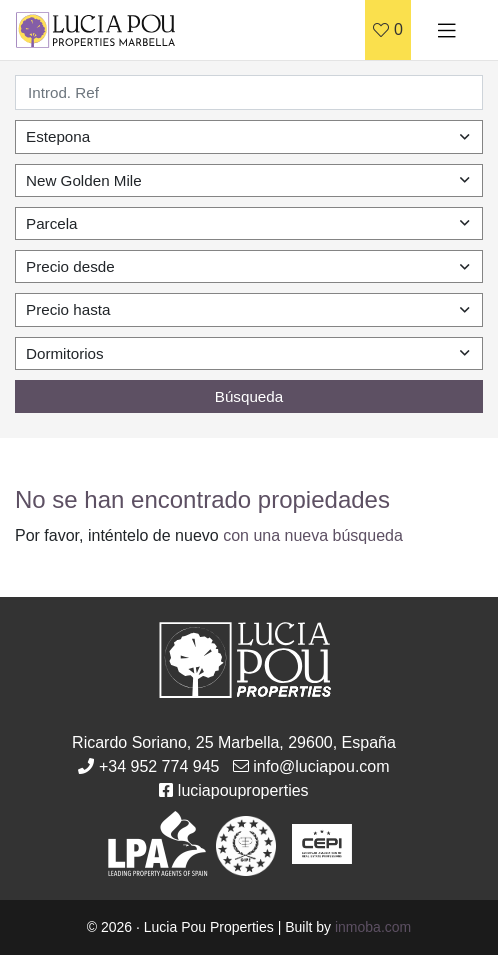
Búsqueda (249, 396)
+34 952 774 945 (159, 766)
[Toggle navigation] (447, 30)
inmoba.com (373, 927)
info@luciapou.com (321, 766)
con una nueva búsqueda (313, 535)
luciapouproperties (243, 790)
